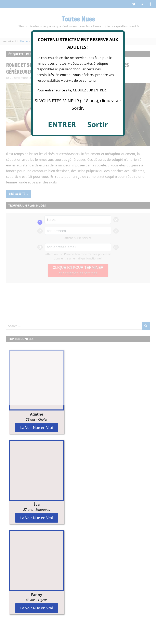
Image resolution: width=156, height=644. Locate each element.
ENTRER (62, 124)
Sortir (98, 124)
